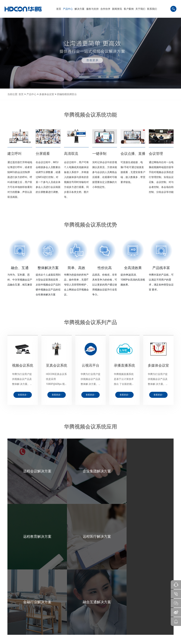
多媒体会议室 (47, 94)
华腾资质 (101, 619)
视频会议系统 (21, 610)
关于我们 (101, 605)
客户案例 (90, 605)
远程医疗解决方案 (37, 624)
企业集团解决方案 (37, 615)
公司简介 (101, 610)
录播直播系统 (21, 624)
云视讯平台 (19, 619)
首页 (21, 94)
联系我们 (113, 605)
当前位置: (13, 94)
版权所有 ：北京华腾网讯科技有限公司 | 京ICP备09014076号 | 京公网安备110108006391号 (90, 640)
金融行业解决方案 (37, 628)
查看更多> (23, 395)
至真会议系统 (21, 615)
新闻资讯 (78, 605)
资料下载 (52, 615)
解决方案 (34, 605)
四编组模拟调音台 (67, 94)
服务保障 (52, 610)
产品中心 (31, 94)
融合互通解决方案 (37, 633)
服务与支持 (54, 605)
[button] (68, 9)
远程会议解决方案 (37, 610)
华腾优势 (101, 615)
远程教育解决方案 (37, 619)
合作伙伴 (66, 605)
